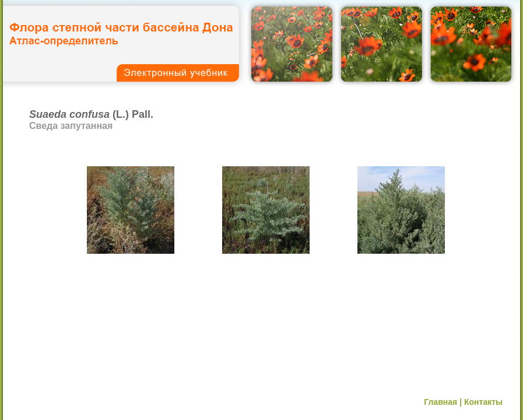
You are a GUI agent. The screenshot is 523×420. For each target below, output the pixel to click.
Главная (440, 402)
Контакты (483, 402)
